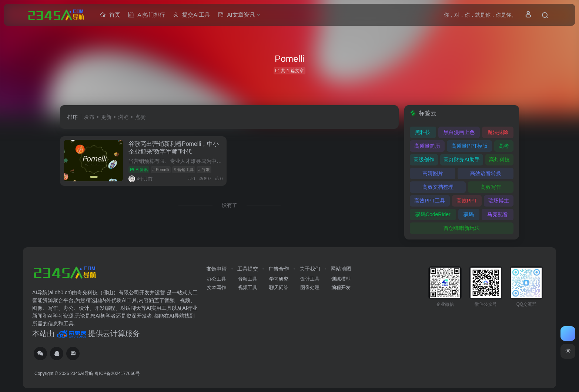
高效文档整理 (438, 187)
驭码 (469, 214)
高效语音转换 (486, 173)
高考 (504, 146)
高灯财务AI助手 (461, 160)
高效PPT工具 (430, 201)
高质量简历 (427, 146)
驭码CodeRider (433, 214)
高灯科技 (499, 160)
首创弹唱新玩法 (462, 228)
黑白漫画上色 (459, 132)
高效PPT (467, 201)
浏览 (123, 117)
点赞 (140, 117)
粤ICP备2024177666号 (117, 373)
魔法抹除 (498, 132)
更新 (106, 117)
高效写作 (491, 187)
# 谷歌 (204, 170)
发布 (89, 117)
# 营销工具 (184, 170)
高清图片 (433, 173)
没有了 (230, 205)
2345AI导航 (82, 373)
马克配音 (498, 214)
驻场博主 (499, 201)
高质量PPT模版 (469, 146)
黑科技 (423, 132)
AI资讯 (139, 170)
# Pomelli (161, 170)
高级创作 (424, 160)
